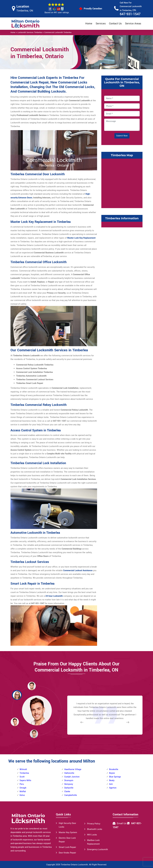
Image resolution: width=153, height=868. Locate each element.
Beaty (112, 780)
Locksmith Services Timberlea (30, 32)
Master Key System (68, 832)
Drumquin (69, 780)
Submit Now (122, 136)
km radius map (122, 183)
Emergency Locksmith (98, 850)
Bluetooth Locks (95, 829)
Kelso (22, 795)
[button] (34, 734)
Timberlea (24, 773)
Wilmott (23, 769)
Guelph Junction (72, 777)
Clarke (67, 792)
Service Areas (133, 24)
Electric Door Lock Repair (67, 840)
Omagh (23, 788)
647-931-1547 (130, 14)
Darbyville (69, 788)
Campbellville (71, 795)
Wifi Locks (92, 835)
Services (101, 24)
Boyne (112, 773)
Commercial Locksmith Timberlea (58, 32)
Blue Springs (115, 777)
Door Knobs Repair (67, 853)
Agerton (113, 788)
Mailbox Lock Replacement (93, 842)
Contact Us (115, 24)
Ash (111, 784)
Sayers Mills (25, 780)
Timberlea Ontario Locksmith (74, 865)
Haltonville (69, 773)
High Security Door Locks (67, 825)
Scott (22, 777)
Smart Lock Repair (67, 847)
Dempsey (69, 784)
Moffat (23, 792)
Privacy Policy (94, 824)
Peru (22, 784)
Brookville (114, 769)
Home (89, 24)
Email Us (122, 823)
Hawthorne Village (73, 769)
